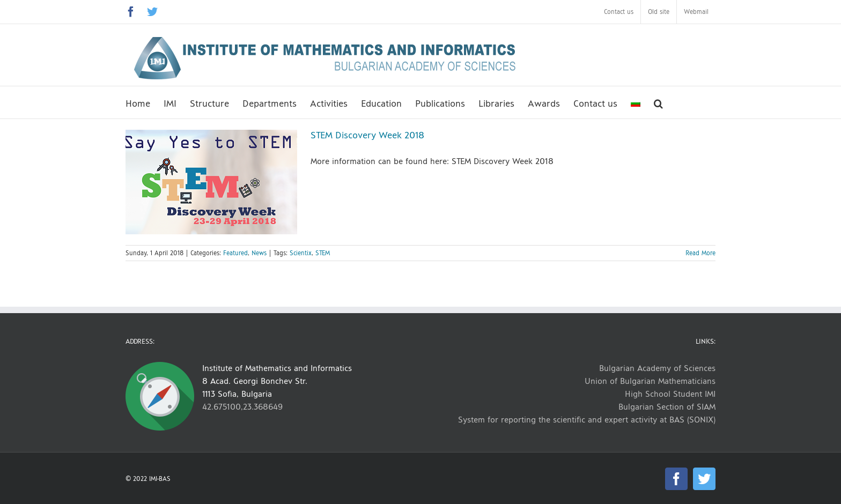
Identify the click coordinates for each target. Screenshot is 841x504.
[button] (658, 102)
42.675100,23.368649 (242, 407)
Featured (235, 253)
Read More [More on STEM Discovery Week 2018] (700, 253)
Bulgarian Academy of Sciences (657, 368)
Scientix (301, 253)
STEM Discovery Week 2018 (367, 135)
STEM (323, 253)
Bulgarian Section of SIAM (667, 407)
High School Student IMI (670, 394)
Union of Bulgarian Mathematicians (650, 381)
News (259, 253)
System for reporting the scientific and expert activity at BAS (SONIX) (587, 420)
